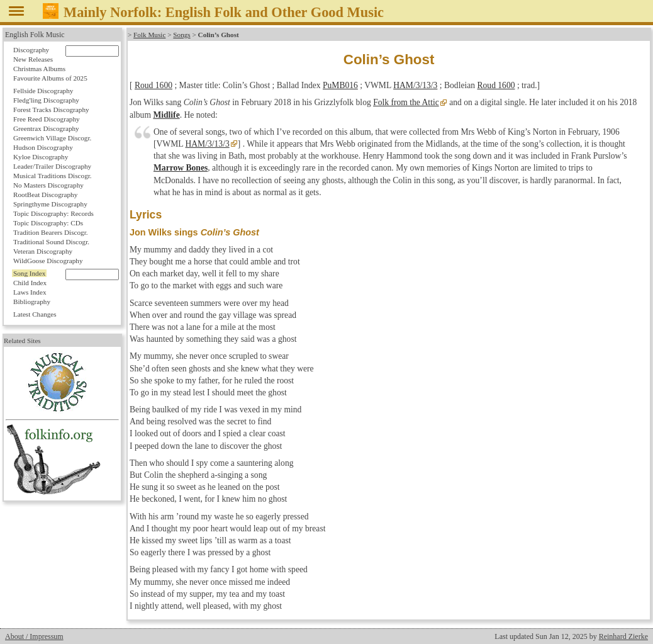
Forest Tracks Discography (51, 110)
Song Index (29, 273)
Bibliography (32, 302)
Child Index (30, 283)
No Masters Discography (48, 185)
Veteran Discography (43, 251)
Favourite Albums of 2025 (50, 78)
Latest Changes (35, 314)
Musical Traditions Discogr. (53, 176)
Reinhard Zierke (623, 636)
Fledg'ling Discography (46, 100)
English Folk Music (35, 35)
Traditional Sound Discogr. (51, 242)
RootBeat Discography (45, 195)
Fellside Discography (43, 91)
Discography (31, 50)
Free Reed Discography (47, 119)
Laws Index (30, 292)
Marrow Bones (181, 168)
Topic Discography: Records (53, 213)
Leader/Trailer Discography (52, 166)
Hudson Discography (43, 147)
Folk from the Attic (406, 102)
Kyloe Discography (41, 157)
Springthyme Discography (50, 204)
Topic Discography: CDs (48, 223)
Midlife (166, 115)
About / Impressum (34, 636)
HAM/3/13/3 (415, 85)
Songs (181, 35)
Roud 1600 (153, 85)
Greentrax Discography (46, 128)
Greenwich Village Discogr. (52, 138)
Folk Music (149, 35)
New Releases (33, 59)
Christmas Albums (39, 69)
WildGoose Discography (48, 261)
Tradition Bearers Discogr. (51, 232)
